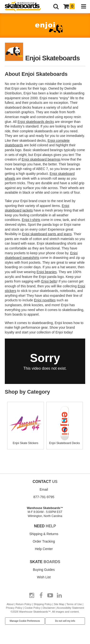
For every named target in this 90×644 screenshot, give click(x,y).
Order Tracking (44, 541)
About (10, 604)
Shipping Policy (43, 604)
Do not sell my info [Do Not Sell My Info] (65, 621)
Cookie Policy (33, 608)
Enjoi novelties (45, 300)
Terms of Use (74, 604)
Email (44, 489)
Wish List (44, 577)
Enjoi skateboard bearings (41, 159)
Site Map (59, 604)
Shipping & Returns (44, 534)
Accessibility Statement (70, 608)
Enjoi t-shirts (31, 220)
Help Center (44, 549)
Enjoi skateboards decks (36, 122)
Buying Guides (44, 570)
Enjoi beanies (47, 272)
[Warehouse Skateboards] (25, 7)
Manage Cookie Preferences (25, 621)
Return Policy (24, 604)
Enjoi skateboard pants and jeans (47, 234)
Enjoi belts (49, 281)
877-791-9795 (44, 497)
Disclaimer (49, 608)
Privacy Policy (14, 608)
